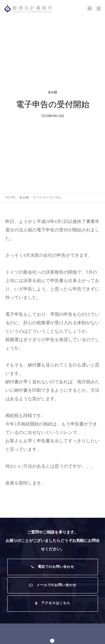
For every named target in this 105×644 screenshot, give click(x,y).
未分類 (53, 92)
